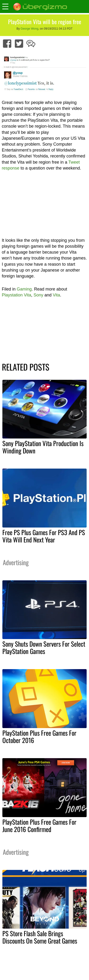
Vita (56, 295)
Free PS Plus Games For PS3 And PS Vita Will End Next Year (44, 536)
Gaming (24, 289)
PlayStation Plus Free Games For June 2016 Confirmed (39, 826)
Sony (38, 295)
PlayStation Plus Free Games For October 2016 (39, 736)
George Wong (30, 29)
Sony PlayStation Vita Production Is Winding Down (43, 447)
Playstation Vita (17, 295)
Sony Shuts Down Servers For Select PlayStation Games (44, 647)
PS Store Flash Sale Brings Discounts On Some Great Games (40, 937)
